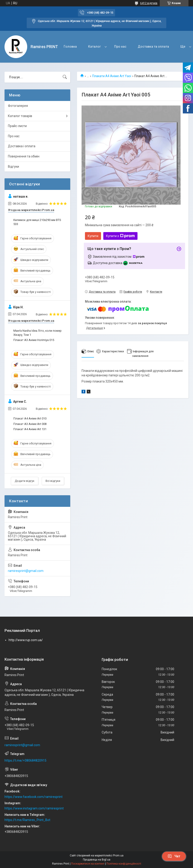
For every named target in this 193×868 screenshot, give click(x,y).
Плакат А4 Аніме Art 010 (30, 418)
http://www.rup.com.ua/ (26, 640)
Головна (70, 47)
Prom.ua (118, 856)
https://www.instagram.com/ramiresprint (34, 808)
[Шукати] (65, 77)
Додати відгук (25, 481)
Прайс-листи (17, 126)
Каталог (94, 47)
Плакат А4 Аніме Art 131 (30, 429)
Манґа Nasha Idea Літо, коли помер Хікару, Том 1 (37, 333)
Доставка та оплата (153, 47)
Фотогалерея (18, 106)
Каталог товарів (20, 116)
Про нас (120, 47)
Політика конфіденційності (124, 864)
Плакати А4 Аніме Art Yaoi (112, 76)
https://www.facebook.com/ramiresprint (34, 797)
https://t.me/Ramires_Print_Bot (27, 820)
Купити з (120, 236)
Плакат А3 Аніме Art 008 (30, 424)
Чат (174, 856)
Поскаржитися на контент (88, 864)
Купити (93, 236)
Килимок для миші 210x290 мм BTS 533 (37, 222)
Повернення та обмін (24, 156)
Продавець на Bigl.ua (97, 860)
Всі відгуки (53, 481)
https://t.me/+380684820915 (25, 760)
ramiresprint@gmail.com (26, 571)
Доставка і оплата (22, 146)
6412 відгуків (149, 3)
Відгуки (13, 167)
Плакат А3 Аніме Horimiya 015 (34, 340)
